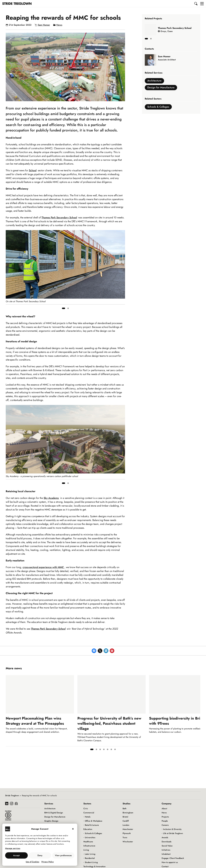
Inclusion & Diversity (172, 829)
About (164, 808)
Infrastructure (89, 846)
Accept (16, 855)
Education (88, 829)
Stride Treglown (12, 795)
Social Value (167, 846)
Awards (165, 837)
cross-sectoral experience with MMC (43, 567)
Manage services (13, 848)
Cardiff (126, 821)
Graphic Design (51, 821)
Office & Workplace (94, 821)
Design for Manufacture (161, 87)
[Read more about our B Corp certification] (8, 815)
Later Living (90, 854)
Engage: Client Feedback (173, 858)
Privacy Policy (48, 862)
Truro (125, 837)
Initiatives (166, 850)
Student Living (91, 862)
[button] (196, 4)
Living (86, 850)
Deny (40, 855)
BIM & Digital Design (54, 813)
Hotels (88, 817)
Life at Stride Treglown (173, 833)
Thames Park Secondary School (59, 218)
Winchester (128, 842)
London (126, 825)
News (59, 25)
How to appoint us (170, 862)
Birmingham (128, 813)
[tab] (64, 308)
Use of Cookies (32, 862)
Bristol (125, 817)
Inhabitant (166, 854)
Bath (125, 808)
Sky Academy (51, 498)
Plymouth (127, 833)
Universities (90, 837)
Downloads (167, 842)
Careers (165, 825)
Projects (165, 817)
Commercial (89, 813)
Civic (86, 808)
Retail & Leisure (92, 825)
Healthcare (88, 842)
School (33, 170)
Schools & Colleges (158, 107)
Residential (90, 858)
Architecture (154, 81)
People (165, 821)
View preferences (63, 855)
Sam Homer (44, 25)
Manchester (128, 829)
